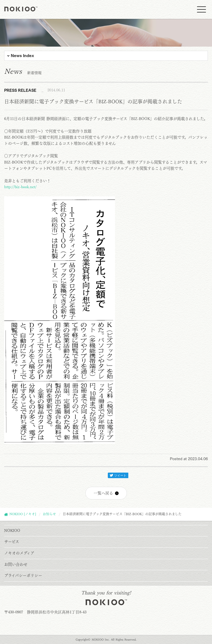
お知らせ (49, 514)
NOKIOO (12, 531)
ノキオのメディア (19, 553)
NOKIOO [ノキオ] (23, 514)
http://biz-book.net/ (20, 187)
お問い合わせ (16, 564)
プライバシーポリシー (23, 575)
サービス (12, 542)
